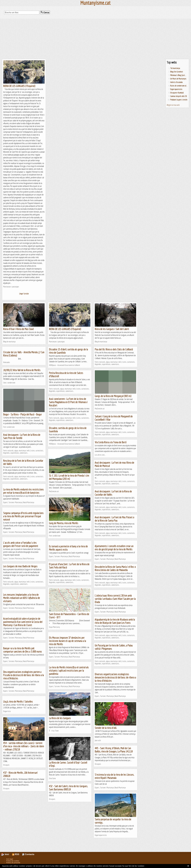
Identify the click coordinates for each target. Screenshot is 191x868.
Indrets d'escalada (176, 82)
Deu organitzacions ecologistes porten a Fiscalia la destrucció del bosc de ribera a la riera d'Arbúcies (24, 675)
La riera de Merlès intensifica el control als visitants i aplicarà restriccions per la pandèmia (69, 670)
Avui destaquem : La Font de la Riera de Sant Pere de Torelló (22, 436)
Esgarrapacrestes (176, 89)
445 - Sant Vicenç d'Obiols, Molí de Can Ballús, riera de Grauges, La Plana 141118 (114, 750)
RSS (16, 854)
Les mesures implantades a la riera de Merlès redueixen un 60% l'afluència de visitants (22, 598)
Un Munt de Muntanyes (178, 79)
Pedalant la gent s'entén (179, 100)
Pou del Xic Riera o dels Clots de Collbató (114, 349)
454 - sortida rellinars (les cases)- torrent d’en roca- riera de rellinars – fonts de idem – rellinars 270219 (24, 746)
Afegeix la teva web (173, 105)
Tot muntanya (175, 68)
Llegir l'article (24, 294)
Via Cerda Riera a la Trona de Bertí (111, 442)
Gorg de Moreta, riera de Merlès (64, 523)
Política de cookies (13, 861)
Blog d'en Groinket (177, 72)
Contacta (28, 854)
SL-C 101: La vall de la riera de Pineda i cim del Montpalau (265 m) (69, 477)
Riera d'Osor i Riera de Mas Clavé (18, 329)
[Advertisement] (96, 39)
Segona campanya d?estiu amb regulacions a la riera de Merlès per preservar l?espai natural (23, 516)
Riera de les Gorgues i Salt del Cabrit (112, 329)
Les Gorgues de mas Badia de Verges (20, 566)
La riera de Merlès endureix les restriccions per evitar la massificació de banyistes (23, 491)
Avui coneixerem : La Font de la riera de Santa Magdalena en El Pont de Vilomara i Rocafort (68, 402)
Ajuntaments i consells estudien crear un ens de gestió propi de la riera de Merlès (114, 548)
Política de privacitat (13, 863)
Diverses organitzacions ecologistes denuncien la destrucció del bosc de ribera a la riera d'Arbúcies (115, 677)
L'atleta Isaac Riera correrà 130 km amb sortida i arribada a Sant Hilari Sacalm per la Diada (115, 599)
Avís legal (10, 859)
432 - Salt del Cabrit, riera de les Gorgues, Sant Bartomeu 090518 (68, 788)
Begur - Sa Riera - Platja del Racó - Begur (23, 414)
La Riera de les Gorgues (60, 718)
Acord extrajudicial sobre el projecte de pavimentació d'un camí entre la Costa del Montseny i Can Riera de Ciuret (23, 622)
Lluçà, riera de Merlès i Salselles (18, 701)
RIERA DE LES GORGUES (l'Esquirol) (19, 86)
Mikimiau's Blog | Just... (178, 75)
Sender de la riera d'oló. (106, 728)
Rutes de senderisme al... (179, 86)
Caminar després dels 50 (179, 96)
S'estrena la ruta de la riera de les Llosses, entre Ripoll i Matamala (114, 776)
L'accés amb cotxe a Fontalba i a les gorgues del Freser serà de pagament (21, 544)
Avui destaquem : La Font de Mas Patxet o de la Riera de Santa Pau (115, 519)
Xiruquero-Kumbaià (177, 93)
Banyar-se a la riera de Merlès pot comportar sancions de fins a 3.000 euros (23, 650)
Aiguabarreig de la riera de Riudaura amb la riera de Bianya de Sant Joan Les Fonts (115, 621)
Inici (7, 854)
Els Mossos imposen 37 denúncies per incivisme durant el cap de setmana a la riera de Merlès (68, 641)
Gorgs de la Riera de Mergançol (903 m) (113, 396)
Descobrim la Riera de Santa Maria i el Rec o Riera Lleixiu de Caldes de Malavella (115, 568)
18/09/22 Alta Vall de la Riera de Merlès (22, 370)
